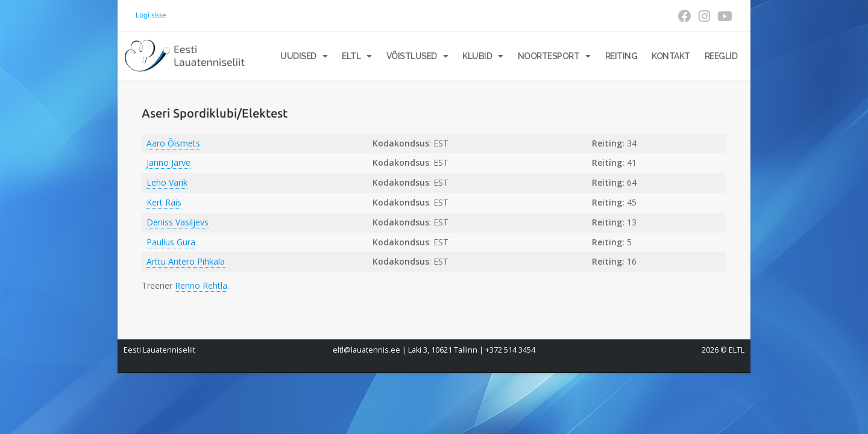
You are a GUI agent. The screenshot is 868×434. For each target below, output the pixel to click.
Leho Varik (167, 182)
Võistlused (417, 56)
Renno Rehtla (201, 285)
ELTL (357, 56)
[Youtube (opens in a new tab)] (723, 16)
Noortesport (554, 56)
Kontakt (671, 56)
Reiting (621, 56)
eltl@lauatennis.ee (366, 350)
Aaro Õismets (173, 143)
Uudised (304, 56)
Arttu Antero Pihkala (186, 261)
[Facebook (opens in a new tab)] (685, 16)
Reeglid (721, 56)
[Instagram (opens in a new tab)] (704, 16)
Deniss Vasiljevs (178, 222)
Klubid (483, 56)
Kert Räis (164, 202)
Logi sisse (151, 15)
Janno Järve (168, 162)
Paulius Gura (171, 242)
